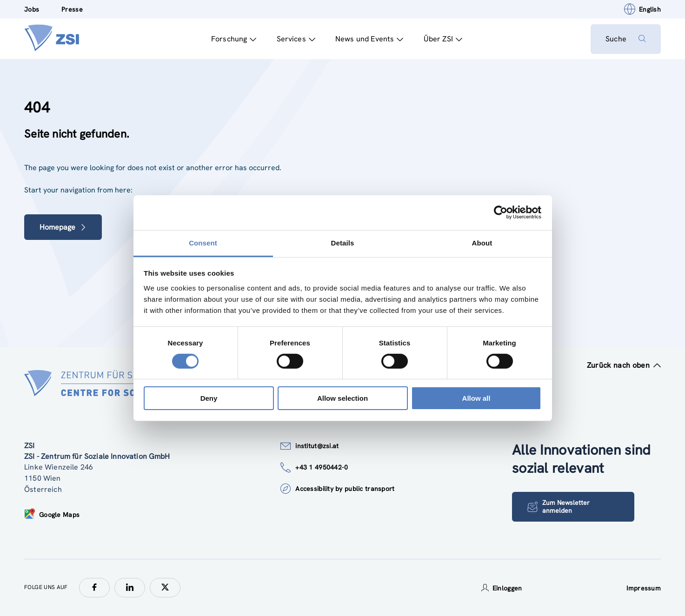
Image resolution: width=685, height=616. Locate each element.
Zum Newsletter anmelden (559, 507)
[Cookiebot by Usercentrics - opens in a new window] (501, 212)
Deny (209, 398)
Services (296, 39)
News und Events (369, 39)
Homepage (63, 227)
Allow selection (342, 398)
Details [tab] (343, 242)
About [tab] (482, 242)
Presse (72, 9)
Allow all (476, 398)
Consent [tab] (203, 242)
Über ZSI (443, 39)
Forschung (234, 39)
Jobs (32, 9)
